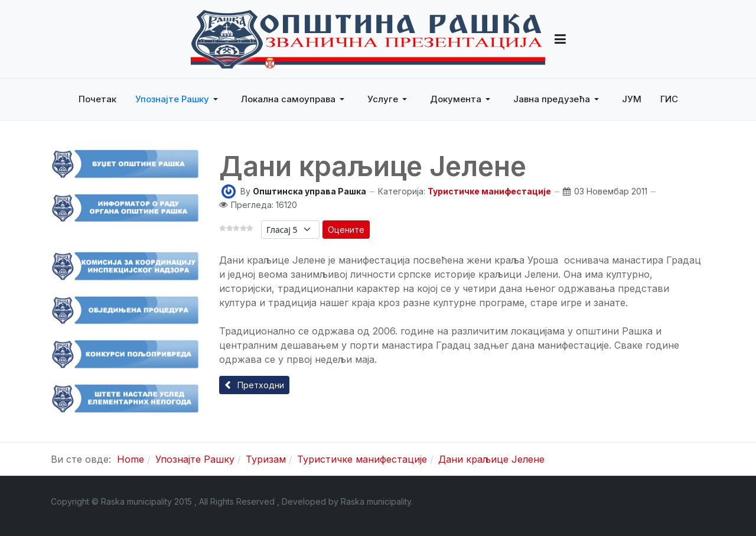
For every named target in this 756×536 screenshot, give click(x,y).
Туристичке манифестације (489, 191)
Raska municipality (376, 501)
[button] (560, 39)
